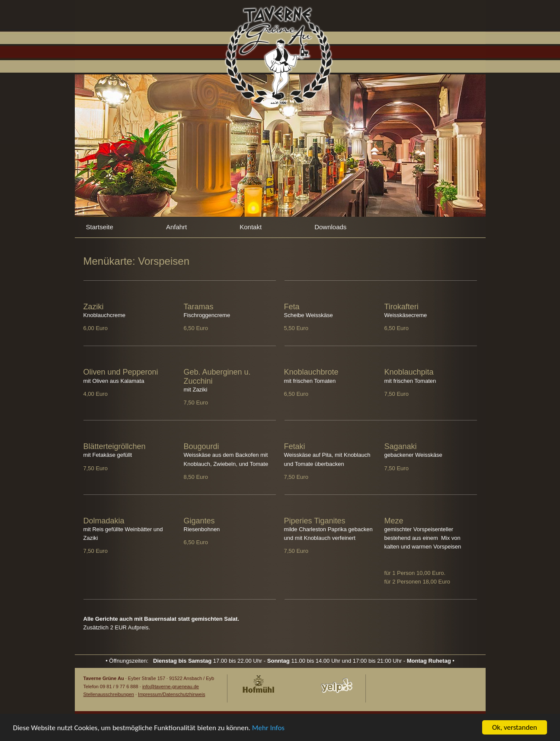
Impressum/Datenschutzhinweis (171, 694)
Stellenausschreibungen (109, 694)
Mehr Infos (268, 730)
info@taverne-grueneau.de (171, 686)
